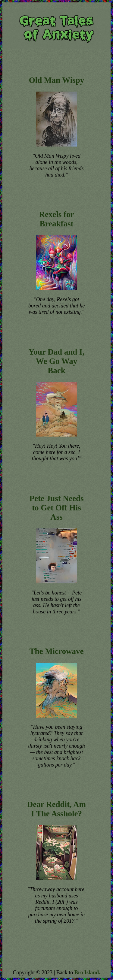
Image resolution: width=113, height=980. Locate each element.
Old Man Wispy (57, 80)
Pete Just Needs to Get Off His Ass (57, 508)
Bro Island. (87, 972)
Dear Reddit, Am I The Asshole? (56, 809)
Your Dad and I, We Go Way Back (57, 361)
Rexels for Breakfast (56, 219)
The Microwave (56, 651)
